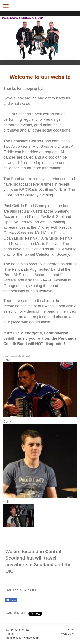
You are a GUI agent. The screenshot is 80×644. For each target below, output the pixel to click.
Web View (67, 634)
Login (70, 630)
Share (11, 600)
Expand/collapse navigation (40, 6)
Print (12, 630)
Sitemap (24, 630)
